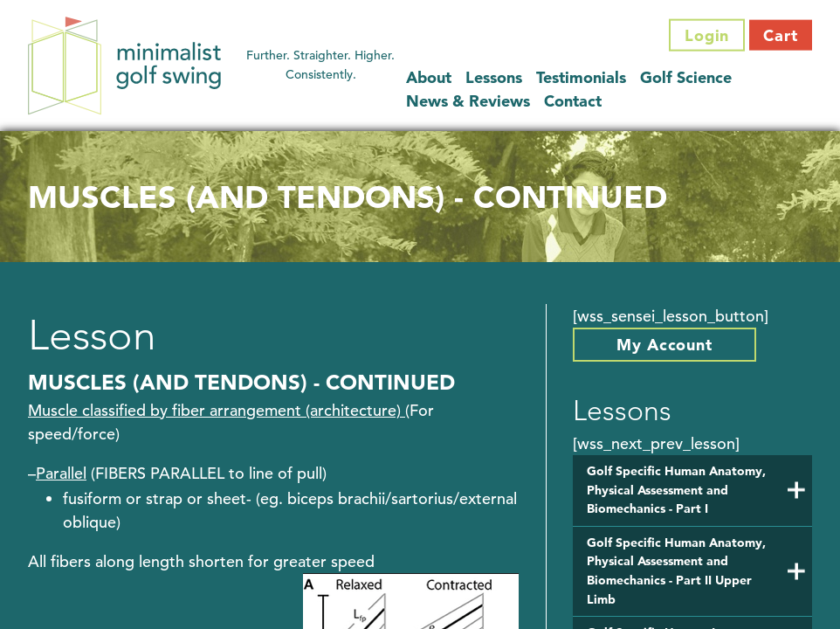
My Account (664, 345)
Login (707, 35)
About (429, 76)
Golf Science (686, 76)
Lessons (494, 76)
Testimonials (581, 76)
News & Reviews (468, 100)
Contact (573, 100)
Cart (781, 35)
